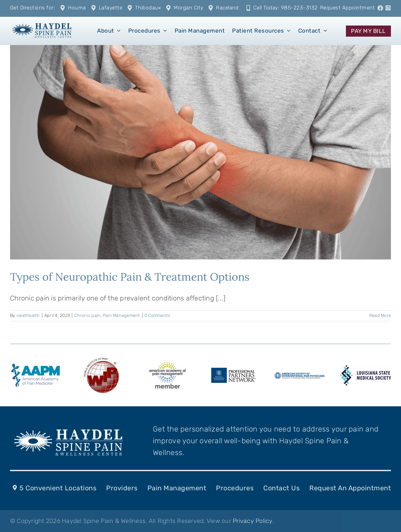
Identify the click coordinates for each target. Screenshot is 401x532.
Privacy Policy (253, 521)
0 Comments (157, 315)
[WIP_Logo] (101, 359)
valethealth (28, 315)
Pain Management (121, 315)
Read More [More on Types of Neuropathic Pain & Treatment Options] (380, 315)
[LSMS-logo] (366, 369)
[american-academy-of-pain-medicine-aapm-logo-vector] (35, 365)
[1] (42, 23)
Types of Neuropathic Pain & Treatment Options (130, 277)
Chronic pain (87, 315)
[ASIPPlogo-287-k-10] (299, 375)
